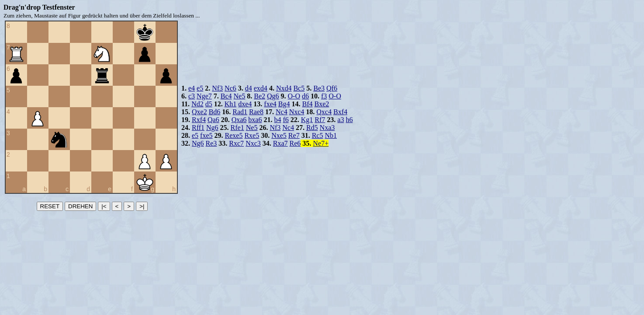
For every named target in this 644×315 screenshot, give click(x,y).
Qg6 (273, 96)
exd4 (261, 88)
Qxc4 (324, 112)
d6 (305, 96)
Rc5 (318, 135)
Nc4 (282, 112)
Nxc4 (297, 112)
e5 (200, 88)
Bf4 (307, 104)
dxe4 (245, 104)
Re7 (294, 135)
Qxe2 (199, 112)
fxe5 (206, 135)
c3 (192, 96)
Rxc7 (236, 143)
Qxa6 (239, 120)
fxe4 (270, 104)
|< (104, 206)
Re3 (211, 143)
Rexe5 (234, 135)
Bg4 (284, 104)
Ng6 (212, 128)
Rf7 (320, 120)
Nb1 (331, 135)
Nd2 (197, 104)
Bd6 (215, 112)
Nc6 (230, 88)
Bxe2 (322, 104)
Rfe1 (237, 128)
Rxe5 (252, 135)
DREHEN (80, 206)
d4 (249, 88)
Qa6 (213, 120)
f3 (324, 96)
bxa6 (255, 120)
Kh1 (231, 104)
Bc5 (299, 88)
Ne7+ (321, 143)
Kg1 (307, 120)
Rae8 (256, 112)
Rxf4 (199, 120)
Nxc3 (253, 143)
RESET (50, 206)
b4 (277, 120)
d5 (209, 104)
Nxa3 (327, 128)
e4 (192, 88)
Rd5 (312, 128)
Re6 (295, 143)
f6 (286, 120)
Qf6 (332, 88)
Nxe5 (279, 135)
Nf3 (217, 88)
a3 (341, 120)
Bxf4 (340, 112)
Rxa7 (280, 143)
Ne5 (240, 96)
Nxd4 (284, 88)
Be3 (319, 88)
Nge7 (204, 96)
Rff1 (198, 128)
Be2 (260, 96)
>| (142, 206)
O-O (294, 96)
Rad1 (240, 112)
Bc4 (226, 96)
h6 (349, 120)
